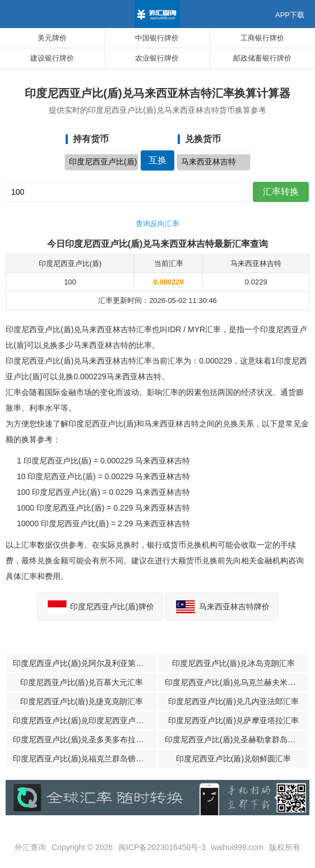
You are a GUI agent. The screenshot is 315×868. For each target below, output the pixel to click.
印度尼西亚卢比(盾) (101, 162)
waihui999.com (237, 847)
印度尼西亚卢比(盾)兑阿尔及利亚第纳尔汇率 (85, 663)
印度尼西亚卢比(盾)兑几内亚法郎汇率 (233, 701)
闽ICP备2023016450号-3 (162, 847)
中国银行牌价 (157, 38)
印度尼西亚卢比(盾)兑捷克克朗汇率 (82, 701)
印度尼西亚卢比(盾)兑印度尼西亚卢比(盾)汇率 (85, 720)
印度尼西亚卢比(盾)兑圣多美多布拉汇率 (82, 740)
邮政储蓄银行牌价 (262, 58)
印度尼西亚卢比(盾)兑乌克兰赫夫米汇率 (234, 682)
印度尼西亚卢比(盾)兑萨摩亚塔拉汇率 (233, 720)
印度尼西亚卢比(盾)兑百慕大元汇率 (82, 682)
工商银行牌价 (262, 38)
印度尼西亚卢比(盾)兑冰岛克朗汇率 (233, 663)
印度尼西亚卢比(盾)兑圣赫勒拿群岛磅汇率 (237, 740)
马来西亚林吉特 (214, 162)
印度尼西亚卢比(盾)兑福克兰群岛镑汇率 (82, 759)
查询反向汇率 (157, 224)
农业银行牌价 (157, 58)
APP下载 (290, 15)
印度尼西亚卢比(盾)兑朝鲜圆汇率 (233, 759)
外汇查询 (30, 847)
